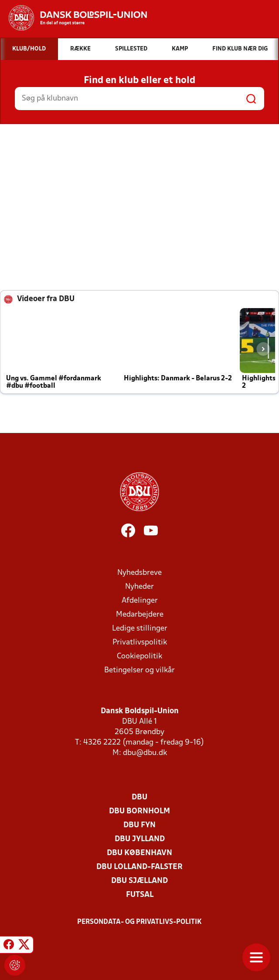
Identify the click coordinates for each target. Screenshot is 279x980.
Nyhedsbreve (139, 573)
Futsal (140, 895)
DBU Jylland (140, 839)
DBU (139, 797)
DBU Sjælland (139, 881)
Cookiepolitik (139, 656)
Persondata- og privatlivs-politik (139, 922)
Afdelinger (140, 601)
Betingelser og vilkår (139, 670)
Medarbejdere (140, 615)
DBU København (139, 853)
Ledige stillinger (140, 629)
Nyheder (139, 587)
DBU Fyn (139, 825)
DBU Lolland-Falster (139, 867)
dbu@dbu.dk (145, 753)
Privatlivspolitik (140, 643)
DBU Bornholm (139, 811)
